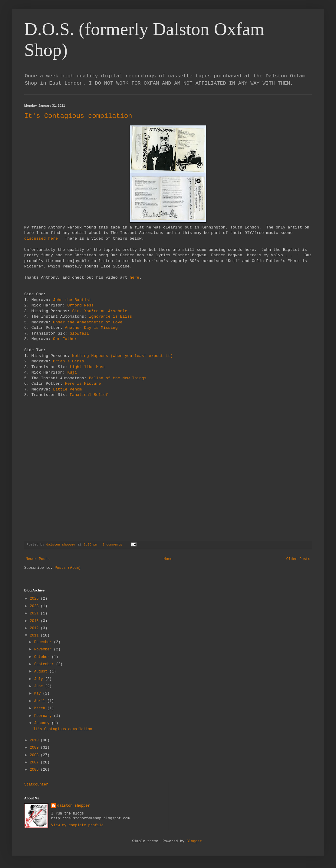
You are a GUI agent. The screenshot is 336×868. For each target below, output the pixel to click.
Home (168, 559)
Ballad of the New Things (118, 378)
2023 (35, 606)
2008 (35, 755)
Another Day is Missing (91, 328)
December (44, 642)
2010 (35, 740)
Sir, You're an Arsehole (100, 311)
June (40, 686)
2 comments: (114, 545)
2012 (35, 628)
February (44, 716)
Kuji (72, 372)
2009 (35, 748)
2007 (35, 763)
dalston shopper (74, 806)
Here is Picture (83, 384)
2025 (35, 599)
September (45, 664)
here (134, 278)
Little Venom (67, 389)
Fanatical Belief (89, 395)
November (44, 649)
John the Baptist (72, 300)
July (40, 679)
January (43, 723)
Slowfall (79, 334)
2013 (35, 621)
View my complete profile (77, 825)
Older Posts (298, 559)
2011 (35, 636)
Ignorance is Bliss (110, 317)
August (42, 672)
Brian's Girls (69, 361)
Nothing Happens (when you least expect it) (122, 356)
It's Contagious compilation (78, 116)
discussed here (41, 239)
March (41, 708)
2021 (35, 614)
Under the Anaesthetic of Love (88, 322)
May (39, 694)
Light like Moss (88, 367)
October (43, 657)
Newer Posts (38, 559)
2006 (35, 770)
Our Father (65, 339)
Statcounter (36, 785)
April (41, 701)
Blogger (194, 841)
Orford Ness (80, 305)
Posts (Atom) (68, 568)
